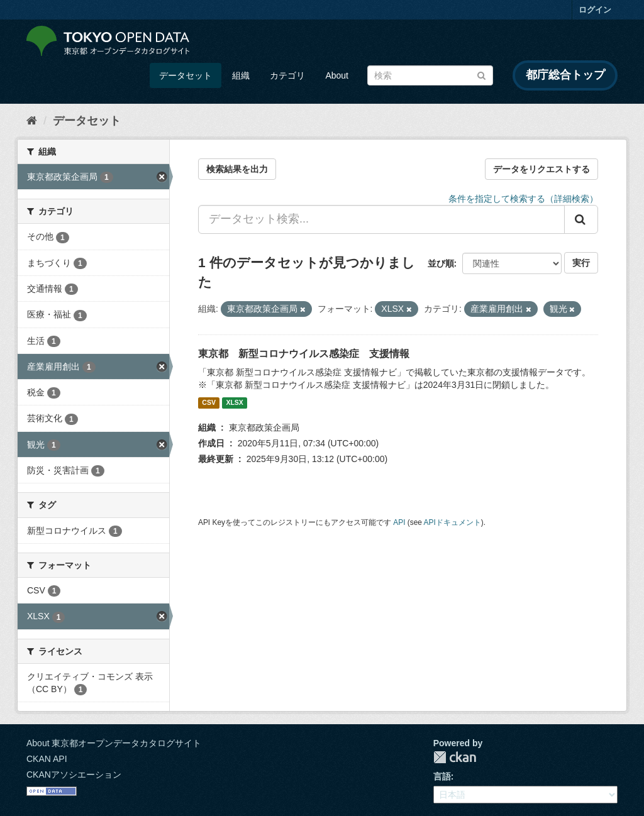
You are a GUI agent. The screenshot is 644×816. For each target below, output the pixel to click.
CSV (209, 403)
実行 (581, 263)
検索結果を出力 (237, 169)
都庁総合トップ (565, 75)
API (399, 522)
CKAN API (47, 759)
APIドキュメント (452, 522)
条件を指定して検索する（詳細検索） (523, 199)
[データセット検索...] (381, 219)
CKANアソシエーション (74, 775)
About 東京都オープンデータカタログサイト (114, 743)
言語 (442, 776)
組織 (241, 75)
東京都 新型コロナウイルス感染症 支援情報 (304, 354)
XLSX (234, 403)
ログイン (595, 10)
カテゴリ (287, 75)
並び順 (441, 263)
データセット (186, 75)
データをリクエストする (541, 169)
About (337, 75)
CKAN (455, 757)
